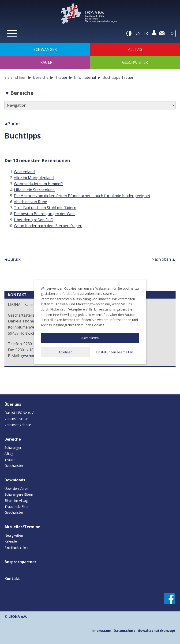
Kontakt (12, 579)
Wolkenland (24, 172)
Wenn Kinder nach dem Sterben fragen (48, 226)
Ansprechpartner (20, 562)
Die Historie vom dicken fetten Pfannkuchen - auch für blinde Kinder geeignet (82, 196)
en (138, 33)
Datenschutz (125, 631)
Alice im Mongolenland (34, 178)
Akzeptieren (90, 338)
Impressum (102, 631)
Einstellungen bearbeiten (115, 352)
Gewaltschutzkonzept (157, 631)
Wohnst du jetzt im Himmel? (38, 184)
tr (145, 33)
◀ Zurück (13, 124)
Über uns (13, 404)
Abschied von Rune (30, 202)
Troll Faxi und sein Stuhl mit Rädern (45, 208)
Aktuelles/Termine (22, 527)
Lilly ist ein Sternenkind (34, 190)
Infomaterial (85, 77)
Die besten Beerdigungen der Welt (44, 214)
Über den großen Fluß (34, 220)
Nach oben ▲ (164, 259)
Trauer (61, 77)
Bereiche (41, 77)
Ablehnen (65, 352)
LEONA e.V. (18, 616)
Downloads (15, 480)
